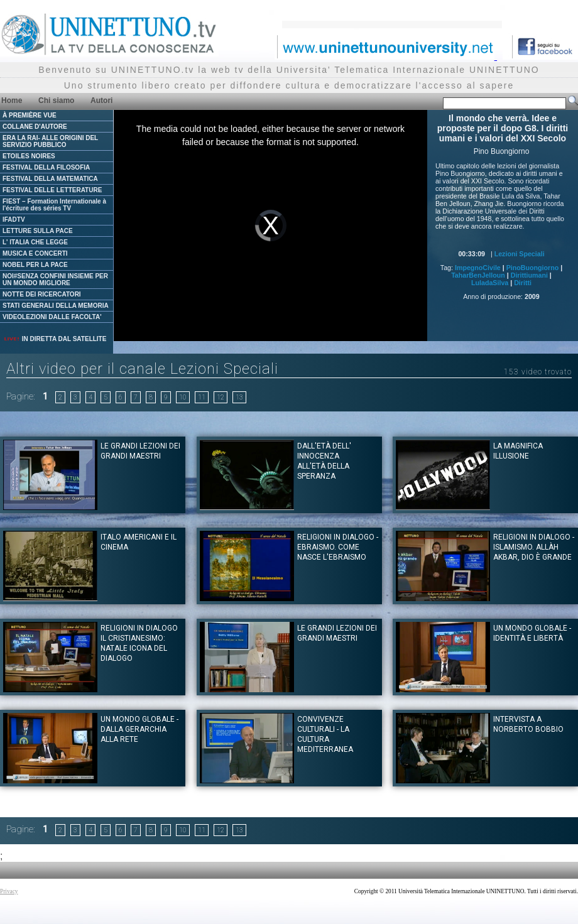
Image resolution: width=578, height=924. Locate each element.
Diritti (523, 283)
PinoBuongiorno (532, 268)
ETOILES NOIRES (29, 156)
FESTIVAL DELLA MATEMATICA (50, 179)
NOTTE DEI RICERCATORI (42, 294)
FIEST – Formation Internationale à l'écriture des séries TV (54, 205)
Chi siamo (56, 101)
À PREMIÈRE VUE (30, 115)
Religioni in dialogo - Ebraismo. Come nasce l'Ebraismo (338, 547)
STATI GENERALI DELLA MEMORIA (56, 306)
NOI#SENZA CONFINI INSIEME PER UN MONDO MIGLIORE (55, 280)
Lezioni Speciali (520, 254)
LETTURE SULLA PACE (38, 231)
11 (202, 397)
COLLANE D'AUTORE (35, 127)
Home (12, 101)
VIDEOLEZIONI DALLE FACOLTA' (52, 317)
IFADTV (14, 220)
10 (183, 397)
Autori (101, 101)
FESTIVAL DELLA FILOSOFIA (46, 167)
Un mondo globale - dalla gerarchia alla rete (139, 729)
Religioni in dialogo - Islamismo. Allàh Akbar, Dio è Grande (534, 547)
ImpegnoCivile (478, 268)
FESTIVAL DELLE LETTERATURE (52, 190)
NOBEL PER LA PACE (35, 265)
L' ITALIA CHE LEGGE (35, 242)
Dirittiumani (529, 275)
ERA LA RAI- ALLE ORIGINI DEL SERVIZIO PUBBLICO (50, 141)
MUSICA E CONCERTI (35, 253)
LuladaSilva (490, 283)
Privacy (9, 891)
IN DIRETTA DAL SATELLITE (55, 339)
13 (239, 397)
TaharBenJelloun (478, 275)
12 (221, 397)
